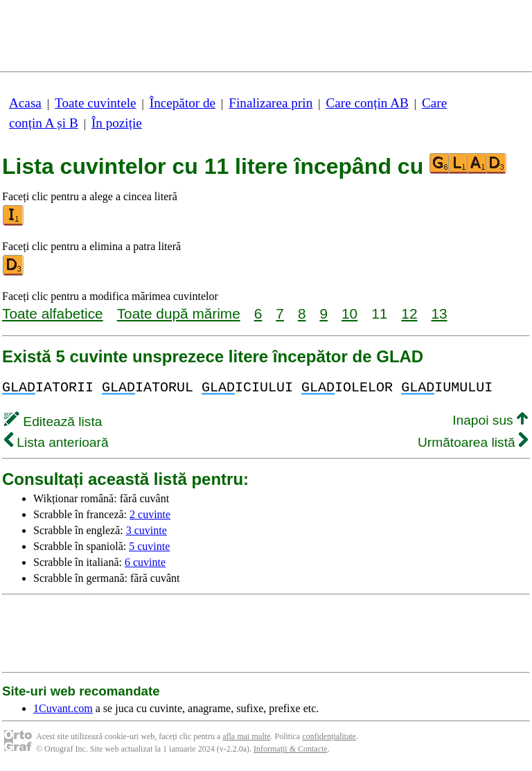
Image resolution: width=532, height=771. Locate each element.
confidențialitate (329, 736)
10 (349, 313)
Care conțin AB (367, 103)
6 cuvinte (145, 562)
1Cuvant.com (63, 708)
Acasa (25, 103)
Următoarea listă (473, 442)
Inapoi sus (490, 420)
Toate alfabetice (53, 313)
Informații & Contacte (291, 749)
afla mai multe (246, 736)
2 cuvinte (150, 514)
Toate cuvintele (95, 103)
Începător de (183, 103)
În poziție (117, 123)
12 (409, 313)
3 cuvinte (147, 530)
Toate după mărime (179, 313)
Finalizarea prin (271, 103)
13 (439, 313)
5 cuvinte (149, 546)
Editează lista (53, 422)
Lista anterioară (56, 442)
